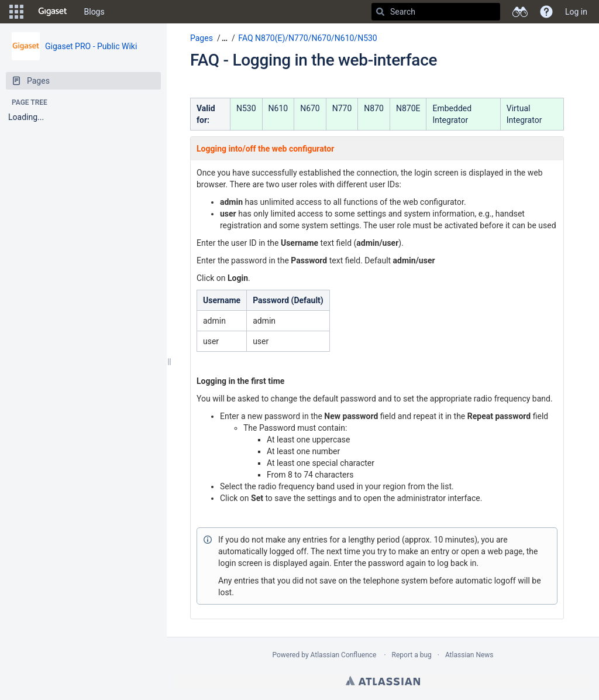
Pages (202, 38)
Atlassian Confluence (344, 655)
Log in (576, 12)
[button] (16, 12)
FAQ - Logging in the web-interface (314, 60)
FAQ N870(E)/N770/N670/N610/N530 (307, 38)
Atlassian (383, 681)
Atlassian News (469, 655)
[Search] (380, 12)
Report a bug (412, 655)
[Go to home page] (53, 12)
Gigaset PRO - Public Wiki (91, 46)
